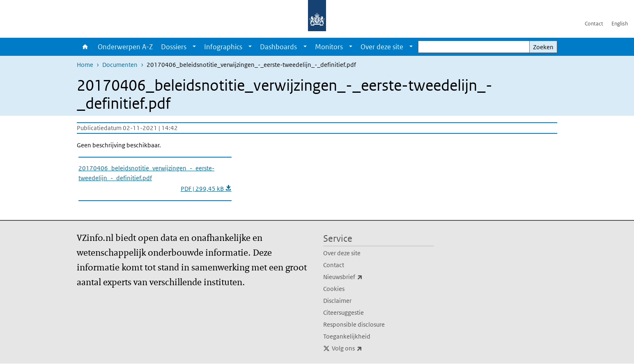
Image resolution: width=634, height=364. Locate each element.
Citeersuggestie (343, 312)
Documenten (120, 65)
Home (85, 47)
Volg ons (365, 348)
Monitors (329, 47)
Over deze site (382, 47)
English (620, 24)
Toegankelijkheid (347, 336)
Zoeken (543, 47)
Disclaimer (337, 301)
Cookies (334, 289)
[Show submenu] (194, 47)
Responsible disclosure (354, 324)
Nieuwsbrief (361, 277)
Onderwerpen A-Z (125, 47)
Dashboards (278, 47)
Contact (594, 24)
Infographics (223, 47)
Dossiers (174, 47)
